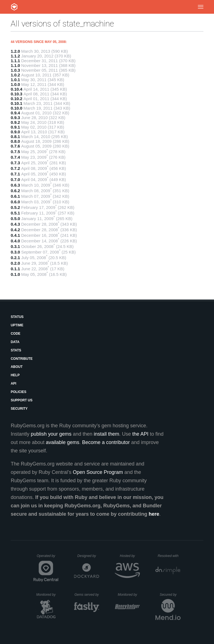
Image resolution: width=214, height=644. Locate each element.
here (154, 514)
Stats (16, 350)
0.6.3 (15, 185)
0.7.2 (15, 168)
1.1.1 (15, 61)
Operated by (48, 558)
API (13, 383)
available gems (63, 442)
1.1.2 (15, 56)
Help (15, 375)
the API (140, 434)
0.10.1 (16, 103)
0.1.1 (15, 269)
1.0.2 (15, 75)
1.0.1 (15, 80)
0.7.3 (15, 163)
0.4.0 (15, 241)
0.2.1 (15, 258)
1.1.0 (15, 65)
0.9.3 (15, 118)
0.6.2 (15, 191)
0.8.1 (15, 137)
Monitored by (47, 595)
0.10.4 (16, 89)
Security (19, 409)
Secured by (170, 595)
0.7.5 (15, 152)
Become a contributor (106, 442)
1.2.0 (15, 51)
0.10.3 (16, 94)
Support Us (21, 400)
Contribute (22, 359)
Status (17, 317)
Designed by (88, 556)
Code (15, 334)
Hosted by (130, 556)
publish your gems (51, 434)
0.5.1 (15, 213)
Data (15, 342)
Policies (18, 392)
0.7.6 (15, 146)
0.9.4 (15, 113)
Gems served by (87, 595)
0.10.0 (16, 108)
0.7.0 (15, 179)
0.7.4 (15, 157)
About (17, 367)
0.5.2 (15, 207)
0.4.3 (15, 224)
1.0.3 (15, 70)
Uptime (17, 325)
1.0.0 (15, 84)
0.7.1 (15, 174)
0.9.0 (15, 132)
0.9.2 (15, 122)
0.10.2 (16, 99)
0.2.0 (15, 263)
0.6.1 (15, 196)
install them (107, 434)
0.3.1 (15, 246)
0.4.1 (15, 235)
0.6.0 (15, 202)
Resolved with (169, 556)
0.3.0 (15, 252)
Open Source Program (98, 472)
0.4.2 (15, 230)
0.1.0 (15, 274)
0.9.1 (15, 127)
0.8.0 (15, 141)
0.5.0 (15, 219)
